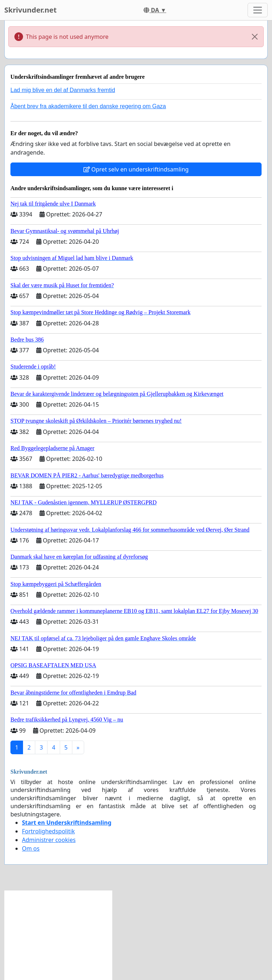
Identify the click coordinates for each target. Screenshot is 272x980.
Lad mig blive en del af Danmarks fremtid (63, 90)
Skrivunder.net (30, 10)
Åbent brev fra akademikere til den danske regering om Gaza (88, 106)
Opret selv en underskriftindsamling (136, 169)
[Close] (255, 37)
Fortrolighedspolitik (48, 831)
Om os (31, 848)
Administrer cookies (49, 840)
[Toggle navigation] (258, 10)
